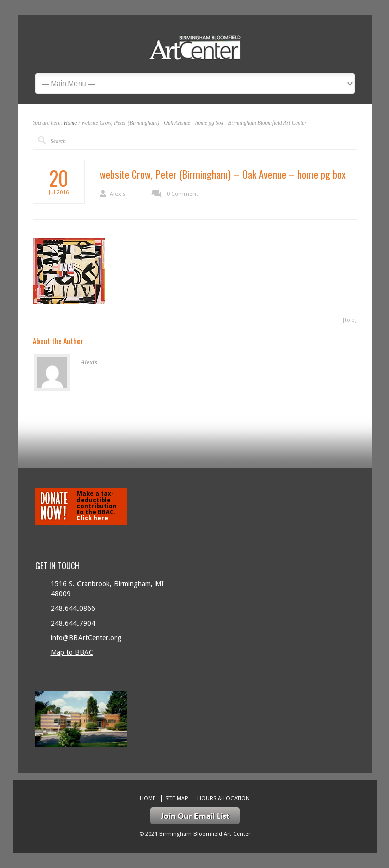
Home (70, 122)
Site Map (177, 798)
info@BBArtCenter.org (86, 638)
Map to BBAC (72, 652)
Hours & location (223, 798)
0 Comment (182, 194)
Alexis (118, 194)
